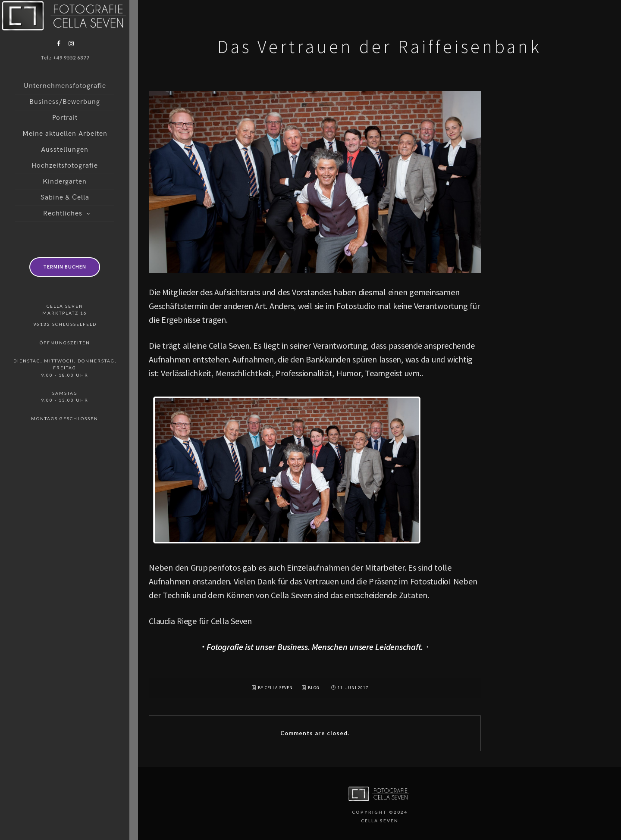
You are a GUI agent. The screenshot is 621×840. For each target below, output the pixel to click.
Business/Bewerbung (65, 102)
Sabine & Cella (65, 198)
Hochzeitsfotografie (65, 166)
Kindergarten (65, 182)
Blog (314, 688)
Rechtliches (63, 214)
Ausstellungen (65, 150)
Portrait (65, 118)
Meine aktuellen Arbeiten (65, 134)
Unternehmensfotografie (65, 86)
